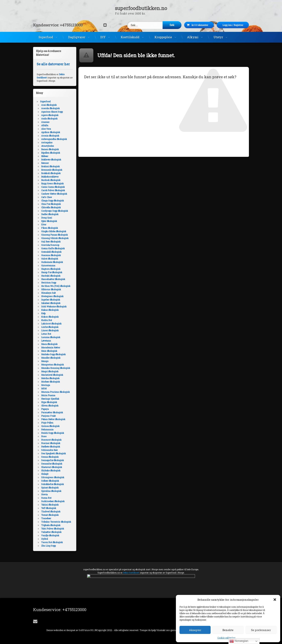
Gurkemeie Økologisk (52, 262)
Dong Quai (47, 218)
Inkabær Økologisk (51, 303)
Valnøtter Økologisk (51, 532)
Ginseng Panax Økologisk (54, 235)
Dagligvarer (77, 37)
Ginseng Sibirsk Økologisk (55, 238)
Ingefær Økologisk (51, 300)
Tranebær (46, 518)
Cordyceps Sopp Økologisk (55, 211)
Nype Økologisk (49, 402)
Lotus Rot (46, 334)
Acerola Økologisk (50, 108)
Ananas (45, 122)
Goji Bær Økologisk (51, 242)
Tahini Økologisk (50, 505)
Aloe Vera (46, 129)
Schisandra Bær (49, 450)
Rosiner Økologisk (51, 443)
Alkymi (193, 37)
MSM (44, 388)
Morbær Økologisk (51, 382)
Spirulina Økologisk (51, 491)
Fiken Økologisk (50, 228)
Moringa (46, 385)
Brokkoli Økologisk (51, 173)
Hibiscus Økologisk (51, 289)
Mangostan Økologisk (53, 365)
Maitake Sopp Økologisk (53, 354)
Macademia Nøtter (51, 347)
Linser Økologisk (50, 330)
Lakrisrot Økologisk (51, 324)
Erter (44, 224)
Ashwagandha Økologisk (54, 139)
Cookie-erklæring (226, 638)
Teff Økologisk (49, 508)
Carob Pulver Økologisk (53, 190)
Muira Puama (48, 395)
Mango (45, 361)
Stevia (44, 494)
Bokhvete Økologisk (51, 160)
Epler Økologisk (49, 221)
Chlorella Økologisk (51, 207)
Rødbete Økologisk (51, 447)
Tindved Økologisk (51, 511)
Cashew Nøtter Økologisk (54, 194)
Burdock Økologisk (51, 180)
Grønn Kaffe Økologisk (53, 248)
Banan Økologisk (50, 149)
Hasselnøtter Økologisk (53, 279)
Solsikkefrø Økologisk (53, 484)
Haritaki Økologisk (51, 276)
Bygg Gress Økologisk (52, 183)
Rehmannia (47, 429)
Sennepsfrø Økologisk (53, 460)
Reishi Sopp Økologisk (53, 433)
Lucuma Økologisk (51, 337)
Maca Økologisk (49, 344)
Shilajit (45, 474)
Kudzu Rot (47, 320)
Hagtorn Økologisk (51, 269)
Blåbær (45, 156)
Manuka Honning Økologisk (56, 368)
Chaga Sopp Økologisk (53, 201)
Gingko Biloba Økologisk (54, 231)
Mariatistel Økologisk (52, 375)
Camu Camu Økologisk (53, 187)
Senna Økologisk (50, 457)
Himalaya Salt (48, 293)
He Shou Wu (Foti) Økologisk (56, 286)
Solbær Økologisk (50, 481)
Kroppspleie (163, 37)
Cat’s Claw (47, 197)
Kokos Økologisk (50, 317)
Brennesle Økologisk (52, 170)
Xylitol (45, 539)
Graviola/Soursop (50, 245)
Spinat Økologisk (50, 488)
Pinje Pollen (47, 423)
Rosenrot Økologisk (51, 440)
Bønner (45, 163)
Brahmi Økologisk (50, 166)
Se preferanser (261, 630)
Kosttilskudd (130, 37)
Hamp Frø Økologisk (52, 272)
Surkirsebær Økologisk (53, 501)
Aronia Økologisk (50, 136)
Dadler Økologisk (50, 214)
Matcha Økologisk (50, 378)
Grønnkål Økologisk (51, 252)
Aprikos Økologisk (51, 132)
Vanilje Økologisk (50, 535)
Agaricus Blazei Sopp (52, 112)
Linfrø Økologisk (50, 327)
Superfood (46, 37)
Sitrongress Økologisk (53, 477)
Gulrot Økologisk (50, 259)
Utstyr (218, 37)
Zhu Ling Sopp (48, 546)
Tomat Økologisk (50, 515)
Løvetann (46, 341)
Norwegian (239, 641)
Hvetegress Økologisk (52, 296)
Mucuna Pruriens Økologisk (55, 392)
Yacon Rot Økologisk (52, 542)
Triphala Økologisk (51, 525)
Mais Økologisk (49, 351)
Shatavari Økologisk (52, 467)
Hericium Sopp (49, 283)
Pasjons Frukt (48, 416)
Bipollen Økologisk (51, 153)
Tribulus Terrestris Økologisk (56, 522)
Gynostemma (48, 265)
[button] (275, 600)
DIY (103, 37)
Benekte (228, 630)
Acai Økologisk (49, 105)
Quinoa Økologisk (50, 426)
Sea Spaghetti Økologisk (54, 453)
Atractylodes (48, 146)
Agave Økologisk (50, 115)
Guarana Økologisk (51, 255)
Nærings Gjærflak (50, 399)
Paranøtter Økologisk (52, 412)
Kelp (43, 313)
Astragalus (47, 142)
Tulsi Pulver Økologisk (53, 529)
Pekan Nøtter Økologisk (53, 419)
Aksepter (195, 630)
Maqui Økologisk (50, 371)
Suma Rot (46, 498)
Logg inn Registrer (238, 25)
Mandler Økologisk (51, 358)
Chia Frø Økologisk (51, 204)
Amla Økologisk (49, 119)
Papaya (45, 409)
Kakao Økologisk (50, 310)
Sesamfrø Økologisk (52, 464)
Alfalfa (45, 125)
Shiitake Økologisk (51, 470)
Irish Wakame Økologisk (54, 306)
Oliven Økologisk (50, 406)
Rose (44, 436)
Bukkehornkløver (50, 177)
